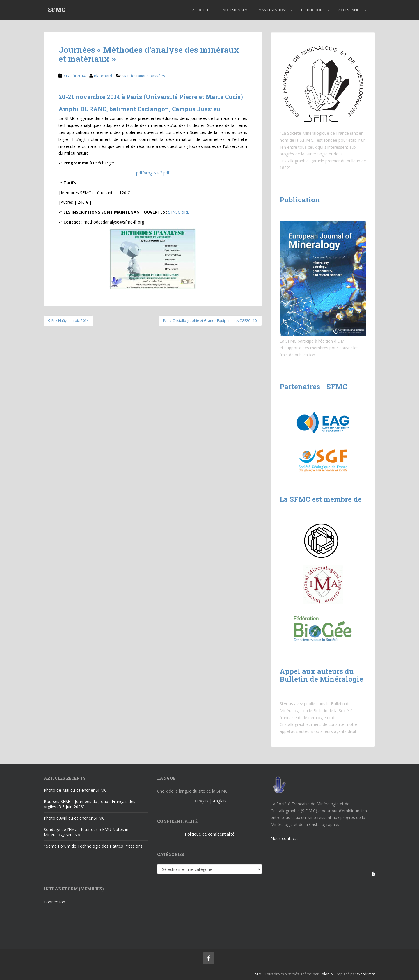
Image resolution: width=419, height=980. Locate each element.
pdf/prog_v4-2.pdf (153, 173)
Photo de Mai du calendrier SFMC (75, 790)
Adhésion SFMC (236, 10)
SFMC (57, 10)
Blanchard (103, 76)
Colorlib (326, 974)
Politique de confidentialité (210, 834)
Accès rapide (350, 10)
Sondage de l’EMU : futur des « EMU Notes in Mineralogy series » (86, 832)
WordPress (366, 974)
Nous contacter (285, 838)
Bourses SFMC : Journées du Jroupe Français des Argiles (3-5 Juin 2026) (89, 804)
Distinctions (313, 10)
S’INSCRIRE (179, 212)
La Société (200, 10)
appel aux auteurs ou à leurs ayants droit (318, 731)
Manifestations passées (143, 76)
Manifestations (273, 10)
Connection (54, 902)
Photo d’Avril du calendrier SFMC (74, 818)
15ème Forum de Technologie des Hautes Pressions (93, 846)
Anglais (220, 801)
